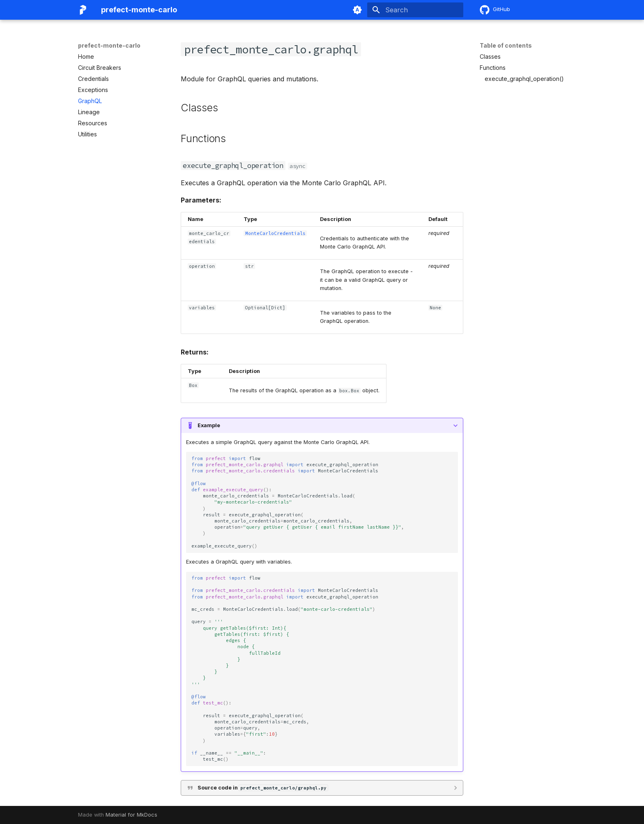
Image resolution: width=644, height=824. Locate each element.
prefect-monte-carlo (109, 45)
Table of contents (506, 45)
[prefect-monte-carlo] (83, 10)
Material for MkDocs (131, 815)
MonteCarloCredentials (275, 233)
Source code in (263, 788)
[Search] (415, 10)
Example (209, 425)
